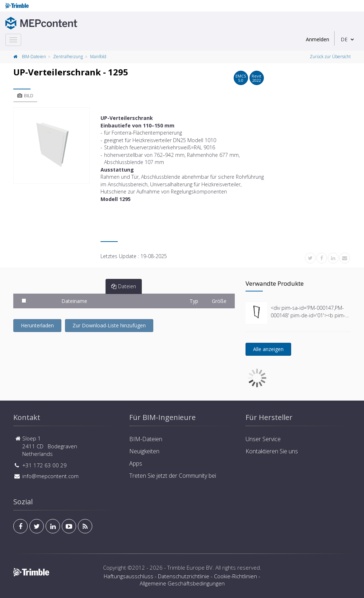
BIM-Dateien (34, 57)
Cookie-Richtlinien (235, 576)
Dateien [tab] (124, 286)
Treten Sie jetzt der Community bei (173, 476)
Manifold (98, 57)
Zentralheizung (68, 57)
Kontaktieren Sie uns (272, 451)
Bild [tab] (25, 95)
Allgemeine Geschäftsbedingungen (182, 583)
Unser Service (263, 439)
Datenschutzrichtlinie (184, 576)
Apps (136, 463)
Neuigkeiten (144, 451)
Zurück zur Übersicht (330, 57)
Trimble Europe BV (190, 567)
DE (344, 39)
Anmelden (318, 39)
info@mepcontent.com (50, 476)
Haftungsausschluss (129, 576)
